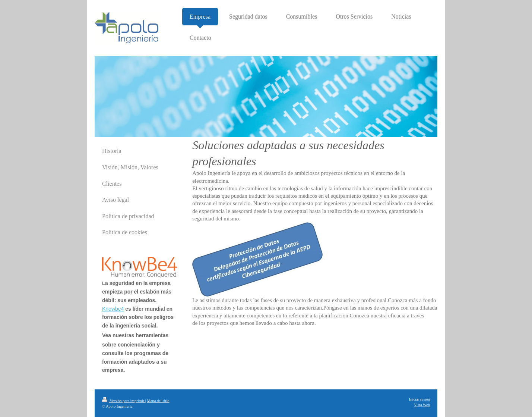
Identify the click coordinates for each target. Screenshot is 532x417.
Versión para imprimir (124, 401)
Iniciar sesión (419, 399)
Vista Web (422, 405)
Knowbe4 (113, 309)
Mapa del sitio (158, 401)
